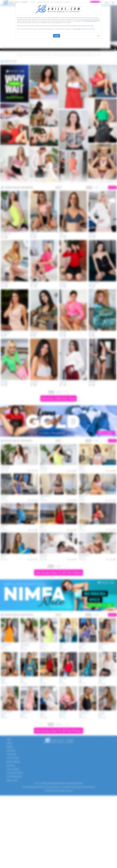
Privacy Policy (77, 29)
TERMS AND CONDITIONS (91, 21)
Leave (98, 36)
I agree (57, 36)
